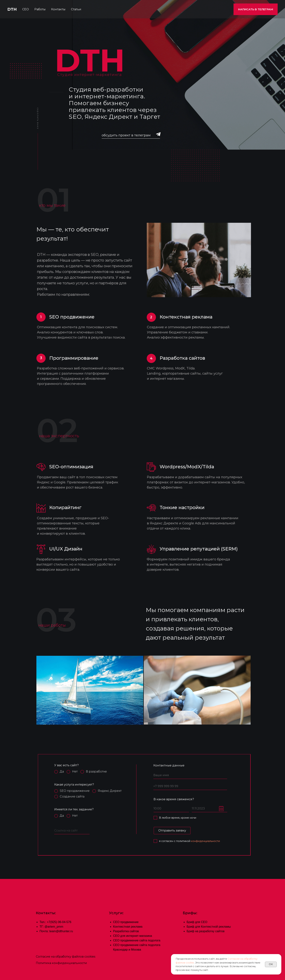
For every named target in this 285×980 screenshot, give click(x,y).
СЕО (26, 9)
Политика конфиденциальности (61, 963)
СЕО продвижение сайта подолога (137, 941)
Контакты (58, 9)
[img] (158, 134)
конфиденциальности (205, 841)
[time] (171, 809)
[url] (72, 831)
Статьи (76, 9)
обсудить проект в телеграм (126, 135)
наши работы (52, 625)
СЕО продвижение (126, 922)
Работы (40, 9)
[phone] (190, 786)
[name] (190, 775)
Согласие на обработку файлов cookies (66, 957)
